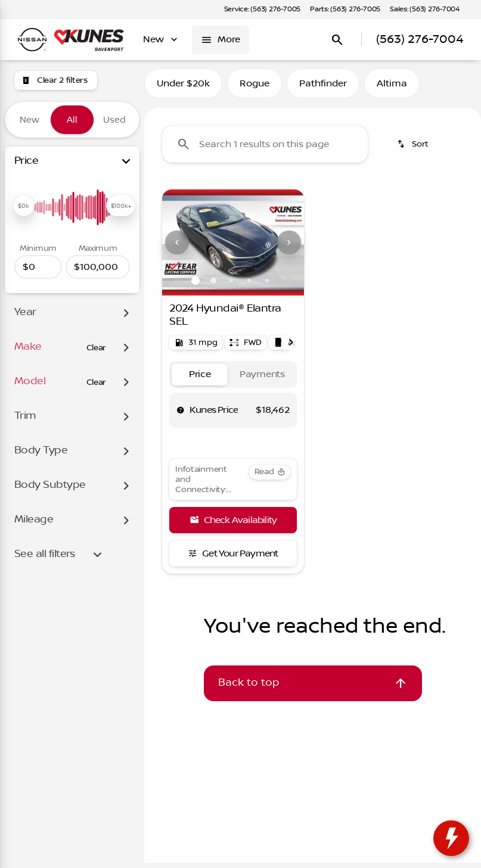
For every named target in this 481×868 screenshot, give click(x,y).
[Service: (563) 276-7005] (262, 10)
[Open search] (337, 40)
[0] (38, 267)
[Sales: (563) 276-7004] (425, 10)
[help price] (181, 415)
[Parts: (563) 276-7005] (345, 10)
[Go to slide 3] (231, 286)
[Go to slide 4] (249, 286)
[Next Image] (289, 248)
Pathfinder (323, 89)
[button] (173, 248)
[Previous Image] (177, 248)
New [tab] (30, 120)
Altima (392, 89)
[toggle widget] (451, 838)
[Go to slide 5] (267, 286)
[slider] (24, 206)
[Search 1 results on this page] (265, 150)
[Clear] (97, 348)
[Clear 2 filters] (56, 80)
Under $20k (183, 89)
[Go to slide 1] (195, 286)
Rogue (255, 89)
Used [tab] (114, 120)
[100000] (98, 267)
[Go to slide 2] (213, 286)
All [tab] (72, 120)
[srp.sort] (414, 150)
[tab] (200, 380)
